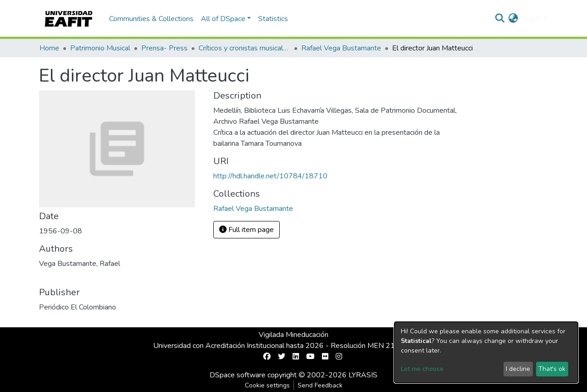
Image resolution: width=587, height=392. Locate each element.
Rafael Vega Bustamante (341, 48)
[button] (513, 19)
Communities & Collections (151, 19)
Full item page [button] (246, 230)
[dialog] (486, 352)
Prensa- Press (164, 48)
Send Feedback (320, 385)
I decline (518, 369)
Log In (532, 19)
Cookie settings (267, 385)
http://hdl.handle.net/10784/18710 (270, 176)
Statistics (273, 19)
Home (49, 48)
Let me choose (422, 369)
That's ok (552, 369)
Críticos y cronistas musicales (244, 48)
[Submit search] (500, 19)
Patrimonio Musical (100, 48)
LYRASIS (363, 375)
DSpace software (238, 375)
